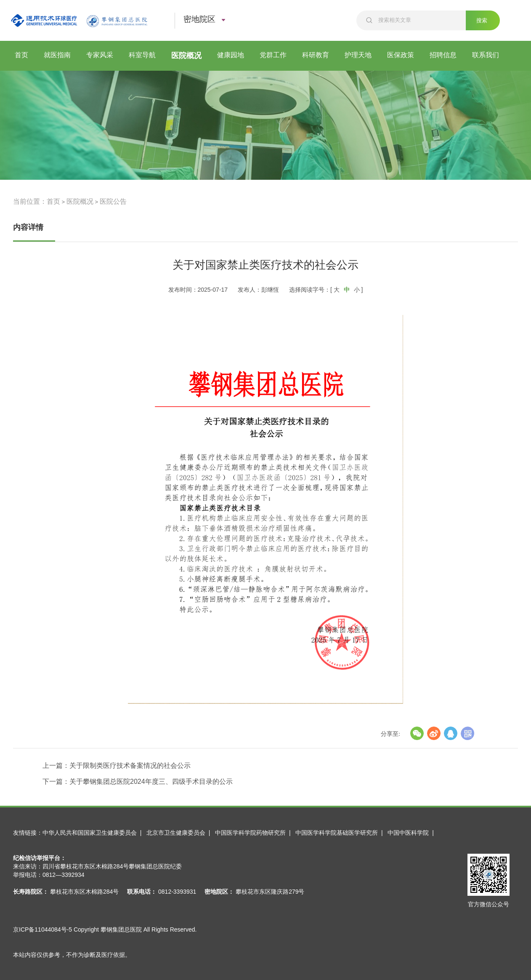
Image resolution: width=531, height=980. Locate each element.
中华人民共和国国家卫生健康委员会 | (94, 833)
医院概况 (186, 56)
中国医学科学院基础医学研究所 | (341, 833)
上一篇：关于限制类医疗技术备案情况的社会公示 (117, 766)
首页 (21, 55)
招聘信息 (443, 55)
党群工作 (273, 55)
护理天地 (358, 55)
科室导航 (142, 55)
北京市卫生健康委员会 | (180, 833)
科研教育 (316, 55)
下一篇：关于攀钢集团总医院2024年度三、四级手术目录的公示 (138, 782)
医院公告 (113, 201)
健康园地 (231, 55)
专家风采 (100, 55)
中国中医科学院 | (412, 833)
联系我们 (486, 55)
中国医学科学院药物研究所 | (254, 833)
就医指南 (57, 55)
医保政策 (401, 55)
